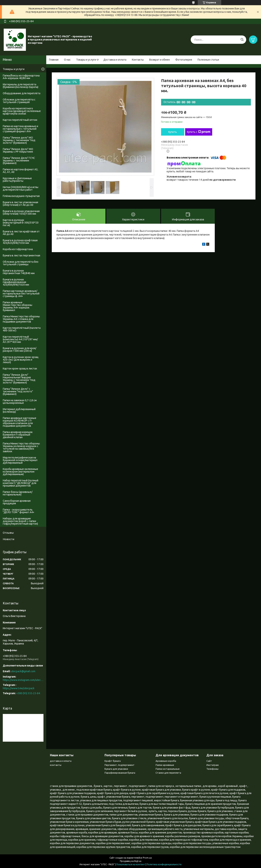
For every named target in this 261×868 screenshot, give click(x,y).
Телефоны (212, 769)
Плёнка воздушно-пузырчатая (21, 196)
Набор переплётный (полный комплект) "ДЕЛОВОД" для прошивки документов (21, 483)
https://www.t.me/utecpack (19, 688)
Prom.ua (147, 858)
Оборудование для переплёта (22, 93)
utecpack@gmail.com (23, 671)
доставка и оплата (61, 761)
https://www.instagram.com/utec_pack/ (23, 680)
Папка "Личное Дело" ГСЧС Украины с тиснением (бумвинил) (19, 161)
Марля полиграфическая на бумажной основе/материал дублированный (20, 460)
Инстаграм (213, 765)
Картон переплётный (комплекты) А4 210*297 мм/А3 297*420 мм (20, 339)
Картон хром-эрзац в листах (20, 369)
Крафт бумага (113, 761)
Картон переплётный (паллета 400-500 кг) (22, 329)
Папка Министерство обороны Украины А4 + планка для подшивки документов (21, 319)
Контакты (138, 60)
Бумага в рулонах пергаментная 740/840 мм (19, 272)
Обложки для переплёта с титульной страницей (19, 101)
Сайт (209, 761)
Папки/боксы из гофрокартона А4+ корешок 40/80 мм (21, 77)
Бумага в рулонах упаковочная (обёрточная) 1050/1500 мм (21, 212)
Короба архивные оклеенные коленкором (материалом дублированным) (20, 472)
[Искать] (242, 40)
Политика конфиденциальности (164, 864)
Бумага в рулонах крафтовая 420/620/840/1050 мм (20, 242)
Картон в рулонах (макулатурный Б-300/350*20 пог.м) (21, 223)
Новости (9, 539)
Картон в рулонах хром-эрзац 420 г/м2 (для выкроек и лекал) (21, 360)
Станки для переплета (168, 773)
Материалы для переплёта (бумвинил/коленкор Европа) (21, 86)
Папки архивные (165, 765)
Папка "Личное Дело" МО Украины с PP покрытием (18, 150)
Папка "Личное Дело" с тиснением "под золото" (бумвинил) (18, 391)
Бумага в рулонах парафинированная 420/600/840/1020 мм (16, 282)
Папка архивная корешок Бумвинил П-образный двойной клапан (18, 435)
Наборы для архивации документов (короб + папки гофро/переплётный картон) (20, 521)
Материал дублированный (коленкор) (19, 410)
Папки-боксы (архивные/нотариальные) (18, 493)
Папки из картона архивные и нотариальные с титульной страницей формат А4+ (20, 129)
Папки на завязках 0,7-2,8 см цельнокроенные (20, 402)
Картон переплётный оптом (20, 120)
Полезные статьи (208, 60)
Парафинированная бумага (120, 773)
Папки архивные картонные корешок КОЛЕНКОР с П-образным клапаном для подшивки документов (20, 422)
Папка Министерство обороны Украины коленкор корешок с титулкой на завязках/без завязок (21, 447)
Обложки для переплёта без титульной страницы (21, 263)
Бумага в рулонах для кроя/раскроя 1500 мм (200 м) (20, 349)
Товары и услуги (86, 60)
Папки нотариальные (168, 769)
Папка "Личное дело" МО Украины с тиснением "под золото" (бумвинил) (19, 140)
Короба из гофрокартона (18, 249)
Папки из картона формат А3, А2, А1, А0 (20, 171)
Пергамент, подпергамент (119, 765)
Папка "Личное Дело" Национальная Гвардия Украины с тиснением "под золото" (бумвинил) (19, 379)
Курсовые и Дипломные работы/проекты (17, 180)
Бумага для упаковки (116, 769)
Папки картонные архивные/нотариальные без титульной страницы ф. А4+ (21, 294)
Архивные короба (166, 761)
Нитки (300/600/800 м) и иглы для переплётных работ (21, 188)
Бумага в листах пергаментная (21, 255)
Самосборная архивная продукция (17, 502)
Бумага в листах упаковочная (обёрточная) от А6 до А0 (20, 204)
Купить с (199, 132)
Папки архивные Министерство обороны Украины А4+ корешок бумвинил (17, 306)
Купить (173, 132)
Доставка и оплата (115, 60)
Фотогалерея (184, 60)
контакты (56, 765)
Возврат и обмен (160, 60)
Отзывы (8, 533)
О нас (67, 60)
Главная (54, 60)
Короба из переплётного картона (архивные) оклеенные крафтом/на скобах (22, 111)
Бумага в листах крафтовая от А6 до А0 (21, 233)
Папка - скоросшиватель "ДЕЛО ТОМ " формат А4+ (18, 511)
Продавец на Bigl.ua (131, 861)
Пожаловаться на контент (131, 864)
